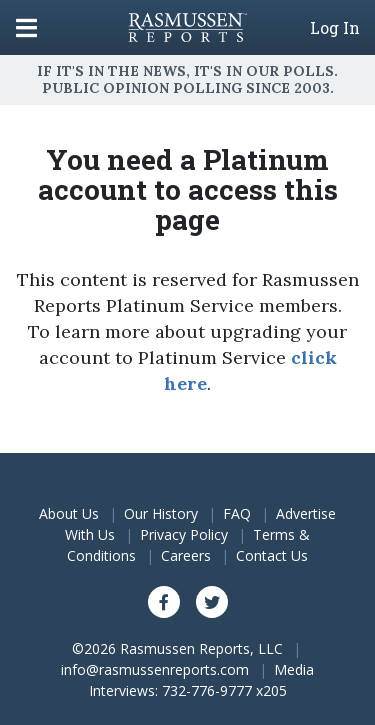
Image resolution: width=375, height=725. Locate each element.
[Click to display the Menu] (26, 27)
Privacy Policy (184, 534)
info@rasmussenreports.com (155, 669)
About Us (69, 513)
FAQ (237, 513)
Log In (335, 28)
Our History (161, 513)
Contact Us (272, 555)
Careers (186, 555)
